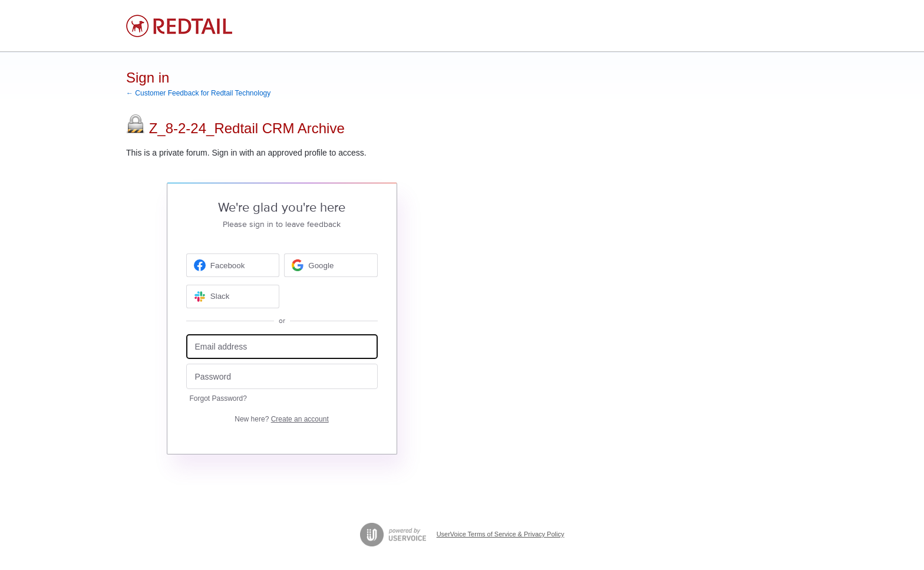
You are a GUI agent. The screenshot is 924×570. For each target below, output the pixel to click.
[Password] (282, 376)
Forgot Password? (218, 398)
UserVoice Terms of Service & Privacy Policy (501, 534)
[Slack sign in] (233, 296)
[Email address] (282, 347)
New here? (281, 419)
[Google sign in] (331, 265)
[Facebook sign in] (233, 265)
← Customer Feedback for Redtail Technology (198, 93)
